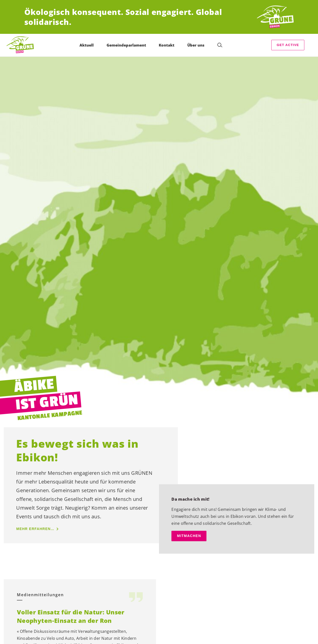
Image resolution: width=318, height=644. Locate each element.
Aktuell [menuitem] (87, 45)
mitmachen (189, 536)
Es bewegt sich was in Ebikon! (77, 450)
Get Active (288, 45)
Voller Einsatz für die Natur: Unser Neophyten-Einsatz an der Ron (71, 616)
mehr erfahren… (35, 529)
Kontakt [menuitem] (167, 45)
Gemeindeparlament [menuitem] (126, 45)
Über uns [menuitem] (196, 45)
